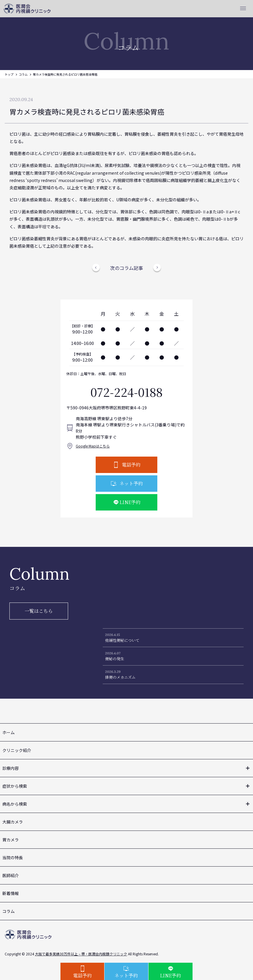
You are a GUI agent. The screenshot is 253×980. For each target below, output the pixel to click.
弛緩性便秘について (122, 640)
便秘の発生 (115, 659)
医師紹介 (11, 875)
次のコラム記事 (126, 268)
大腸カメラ (13, 822)
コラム (23, 74)
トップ (9, 74)
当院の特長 (13, 857)
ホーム (9, 732)
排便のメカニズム (120, 677)
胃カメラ (11, 840)
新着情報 (11, 893)
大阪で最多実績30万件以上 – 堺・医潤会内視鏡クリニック (81, 954)
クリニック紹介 (17, 750)
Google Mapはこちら (93, 446)
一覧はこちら (39, 611)
